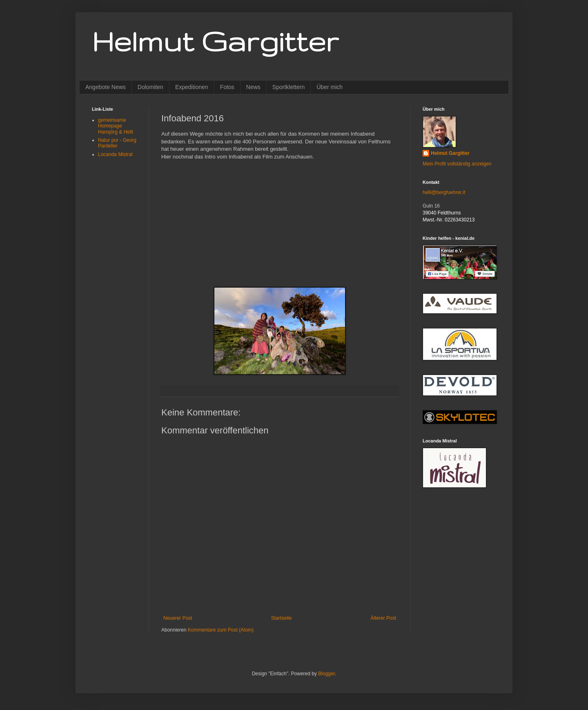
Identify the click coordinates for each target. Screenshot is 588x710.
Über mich (330, 87)
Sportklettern (288, 87)
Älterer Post (383, 618)
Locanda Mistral (115, 154)
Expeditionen (192, 87)
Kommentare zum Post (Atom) (221, 630)
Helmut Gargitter (215, 41)
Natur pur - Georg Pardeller (117, 143)
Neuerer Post (178, 618)
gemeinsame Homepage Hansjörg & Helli (116, 126)
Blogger (326, 674)
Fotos (227, 87)
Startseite (282, 618)
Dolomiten (150, 87)
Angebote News (106, 87)
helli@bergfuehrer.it (444, 192)
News (253, 87)
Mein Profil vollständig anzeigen (457, 164)
